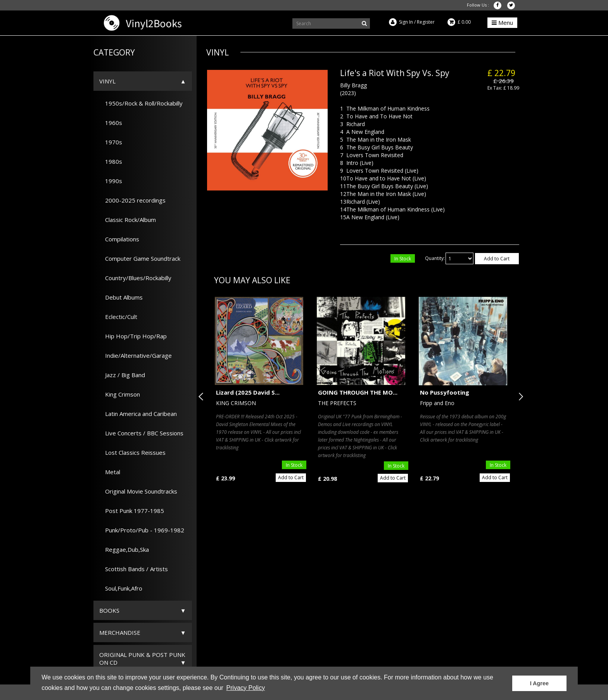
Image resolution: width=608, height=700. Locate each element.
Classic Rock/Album (128, 220)
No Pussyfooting (445, 392)
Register (426, 22)
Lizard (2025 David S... (248, 392)
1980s (111, 161)
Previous (202, 397)
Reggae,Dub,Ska (124, 549)
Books (109, 610)
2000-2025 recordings (132, 200)
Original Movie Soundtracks (138, 491)
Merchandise (120, 632)
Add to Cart (497, 259)
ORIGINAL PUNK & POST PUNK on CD (142, 658)
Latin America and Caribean (138, 414)
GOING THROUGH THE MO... (358, 392)
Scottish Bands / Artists (134, 569)
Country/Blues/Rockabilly (135, 278)
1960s (111, 123)
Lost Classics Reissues (132, 452)
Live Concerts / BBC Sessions (141, 433)
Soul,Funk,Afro (121, 588)
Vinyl (107, 81)
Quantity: (435, 258)
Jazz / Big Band (122, 375)
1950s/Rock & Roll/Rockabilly (141, 103)
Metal (110, 472)
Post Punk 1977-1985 (132, 511)
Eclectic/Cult (118, 317)
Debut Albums (121, 297)
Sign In (406, 22)
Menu (502, 23)
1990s (111, 181)
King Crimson (120, 394)
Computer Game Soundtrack (140, 258)
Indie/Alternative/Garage (136, 355)
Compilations (119, 239)
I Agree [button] (539, 683)
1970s (111, 142)
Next (519, 397)
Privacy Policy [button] (246, 688)
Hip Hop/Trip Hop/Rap (133, 336)
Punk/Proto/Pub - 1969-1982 (142, 530)
